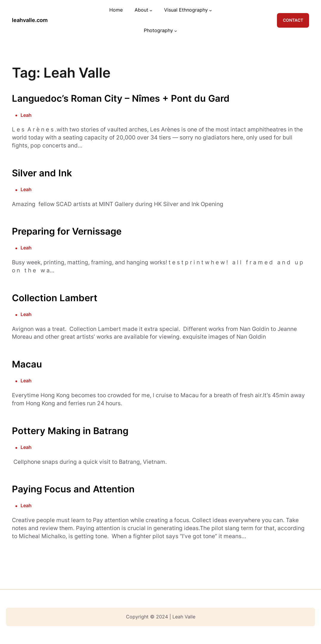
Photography (158, 30)
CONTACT (293, 20)
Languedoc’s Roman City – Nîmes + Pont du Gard (121, 98)
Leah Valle (184, 617)
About (141, 10)
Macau (27, 364)
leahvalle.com (30, 20)
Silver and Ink (42, 173)
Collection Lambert (55, 298)
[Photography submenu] (176, 30)
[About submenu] (151, 10)
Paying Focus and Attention (73, 489)
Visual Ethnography (186, 10)
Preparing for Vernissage (67, 231)
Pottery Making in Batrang (70, 431)
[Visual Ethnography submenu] (210, 10)
